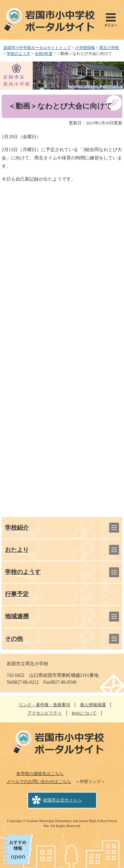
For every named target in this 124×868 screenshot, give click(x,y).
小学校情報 (85, 48)
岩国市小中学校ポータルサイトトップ (37, 48)
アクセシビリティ (45, 713)
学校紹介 (17, 528)
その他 (14, 639)
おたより (17, 550)
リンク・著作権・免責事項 (44, 705)
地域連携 (17, 616)
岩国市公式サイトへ (62, 800)
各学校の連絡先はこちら (40, 774)
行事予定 (17, 594)
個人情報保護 (93, 705)
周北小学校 (109, 48)
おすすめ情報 (18, 845)
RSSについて (84, 713)
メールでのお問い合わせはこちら (39, 781)
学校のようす (19, 54)
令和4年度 (44, 54)
